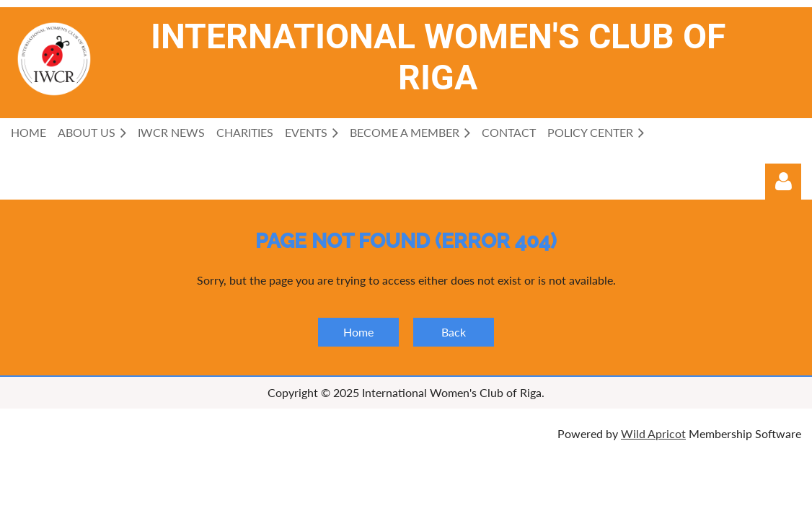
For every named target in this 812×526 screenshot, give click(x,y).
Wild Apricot (653, 433)
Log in (783, 182)
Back (454, 332)
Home (358, 332)
